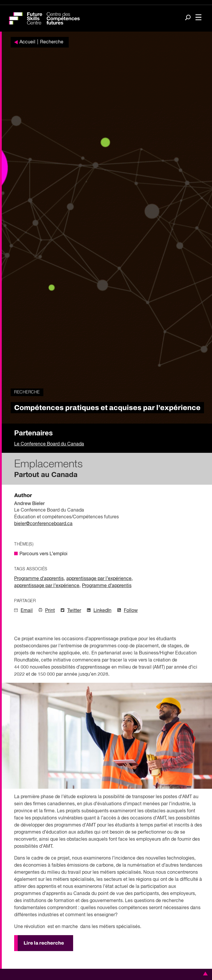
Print (50, 611)
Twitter (74, 611)
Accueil (27, 42)
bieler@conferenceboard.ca (43, 524)
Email (27, 611)
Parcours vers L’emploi (43, 554)
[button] (204, 974)
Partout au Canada (46, 475)
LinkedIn (102, 611)
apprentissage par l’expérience (99, 579)
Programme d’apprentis (39, 579)
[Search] (188, 18)
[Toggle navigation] (198, 18)
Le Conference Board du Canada (49, 444)
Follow (131, 611)
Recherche (52, 42)
